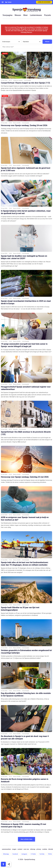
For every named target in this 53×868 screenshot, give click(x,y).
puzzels (47, 15)
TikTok (50, 854)
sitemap (33, 849)
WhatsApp (6, 854)
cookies (45, 849)
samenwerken (6, 849)
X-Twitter (33, 854)
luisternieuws (36, 15)
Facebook (15, 854)
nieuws (18, 15)
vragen (14, 849)
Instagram (24, 854)
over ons (26, 849)
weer (25, 15)
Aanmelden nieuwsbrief (44, 2)
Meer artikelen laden (27, 839)
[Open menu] (3, 2)
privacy (39, 849)
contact (20, 849)
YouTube (42, 854)
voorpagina (7, 15)
